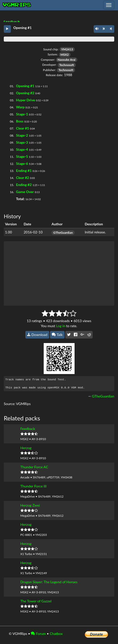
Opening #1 (25, 86)
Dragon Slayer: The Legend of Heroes (49, 582)
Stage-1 (22, 114)
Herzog (26, 448)
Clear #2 (23, 178)
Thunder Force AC (34, 467)
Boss (20, 121)
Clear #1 (23, 128)
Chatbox (56, 634)
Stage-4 (22, 149)
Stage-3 (22, 142)
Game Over (25, 192)
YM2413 (67, 49)
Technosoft (67, 65)
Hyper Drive (26, 100)
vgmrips (17, 5)
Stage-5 (22, 156)
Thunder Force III (34, 486)
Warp (20, 107)
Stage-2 (22, 135)
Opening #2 (25, 93)
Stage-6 (22, 163)
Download (37, 335)
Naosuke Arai (67, 60)
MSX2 (65, 55)
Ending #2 (24, 185)
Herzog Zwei (30, 505)
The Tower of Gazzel (36, 601)
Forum (38, 634)
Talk (57, 335)
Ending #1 (24, 171)
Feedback (28, 429)
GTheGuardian (63, 233)
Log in (61, 326)
